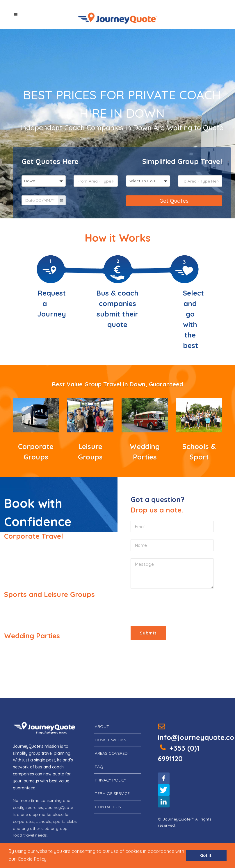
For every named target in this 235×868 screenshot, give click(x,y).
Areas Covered (111, 753)
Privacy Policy (111, 780)
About (102, 726)
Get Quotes (174, 201)
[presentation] (175, 607)
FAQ (99, 767)
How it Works (111, 740)
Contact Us (108, 807)
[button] (32, 859)
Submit (148, 633)
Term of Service (112, 793)
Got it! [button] (206, 855)
